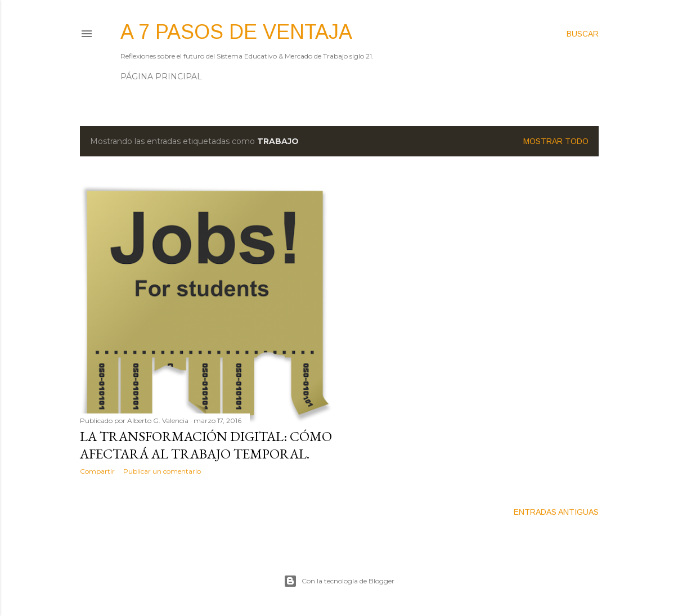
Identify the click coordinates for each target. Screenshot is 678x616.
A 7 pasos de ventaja (236, 32)
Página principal (161, 77)
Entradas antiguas (556, 512)
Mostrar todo (556, 141)
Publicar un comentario (162, 471)
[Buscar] (583, 34)
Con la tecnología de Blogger (339, 581)
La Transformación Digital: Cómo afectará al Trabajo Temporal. (206, 445)
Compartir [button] (97, 471)
